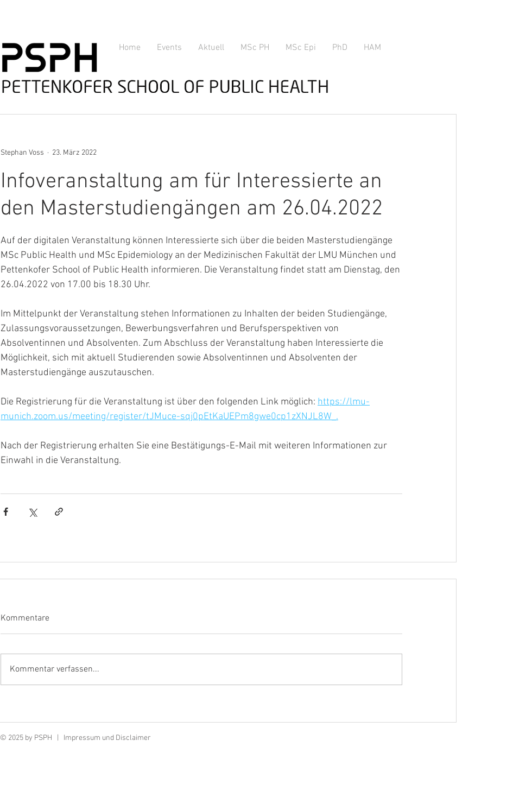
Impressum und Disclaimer (107, 738)
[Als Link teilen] (59, 512)
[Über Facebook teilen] (6, 512)
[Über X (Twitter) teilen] (32, 512)
